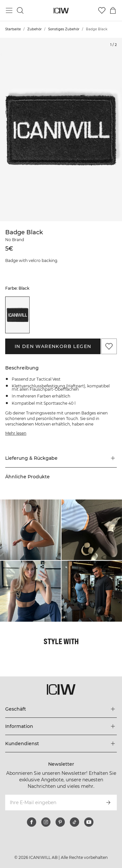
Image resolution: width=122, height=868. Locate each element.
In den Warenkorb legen (53, 346)
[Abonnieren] (108, 803)
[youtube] (89, 822)
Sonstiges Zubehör (64, 29)
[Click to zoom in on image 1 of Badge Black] (61, 130)
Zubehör (34, 29)
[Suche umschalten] (20, 10)
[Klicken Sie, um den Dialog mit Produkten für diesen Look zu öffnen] (30, 530)
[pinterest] (60, 822)
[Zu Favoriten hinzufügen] (109, 346)
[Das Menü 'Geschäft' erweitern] (61, 709)
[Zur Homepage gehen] (61, 11)
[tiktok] (75, 822)
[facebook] (32, 822)
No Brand (15, 240)
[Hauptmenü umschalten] (9, 10)
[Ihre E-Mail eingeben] (52, 803)
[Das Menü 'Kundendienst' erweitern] (61, 744)
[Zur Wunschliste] (102, 10)
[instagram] (46, 822)
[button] (61, 458)
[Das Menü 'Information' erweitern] (61, 726)
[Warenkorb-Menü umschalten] (113, 10)
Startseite (13, 29)
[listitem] (17, 315)
